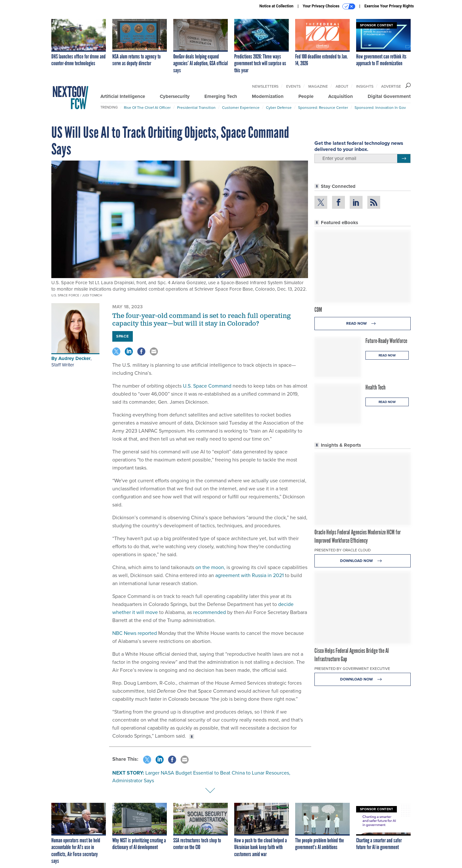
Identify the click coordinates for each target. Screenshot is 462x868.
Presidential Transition (196, 108)
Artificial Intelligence (123, 96)
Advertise (391, 86)
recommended (210, 612)
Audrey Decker (74, 358)
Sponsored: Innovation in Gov (380, 108)
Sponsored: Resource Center (323, 108)
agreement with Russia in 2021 (249, 575)
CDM (318, 310)
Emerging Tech (221, 96)
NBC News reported (135, 633)
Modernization (268, 96)
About (342, 86)
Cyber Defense (279, 108)
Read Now (363, 324)
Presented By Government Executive (352, 669)
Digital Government (389, 96)
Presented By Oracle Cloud (342, 550)
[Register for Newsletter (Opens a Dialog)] (404, 159)
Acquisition (341, 96)
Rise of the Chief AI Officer (147, 108)
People (306, 96)
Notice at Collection (276, 6)
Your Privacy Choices (329, 6)
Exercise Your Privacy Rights (389, 6)
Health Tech (376, 387)
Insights (365, 86)
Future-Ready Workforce (386, 341)
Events (293, 86)
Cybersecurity (175, 96)
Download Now (363, 561)
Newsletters (265, 86)
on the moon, (210, 567)
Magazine (318, 86)
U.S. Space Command (207, 386)
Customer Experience (241, 108)
